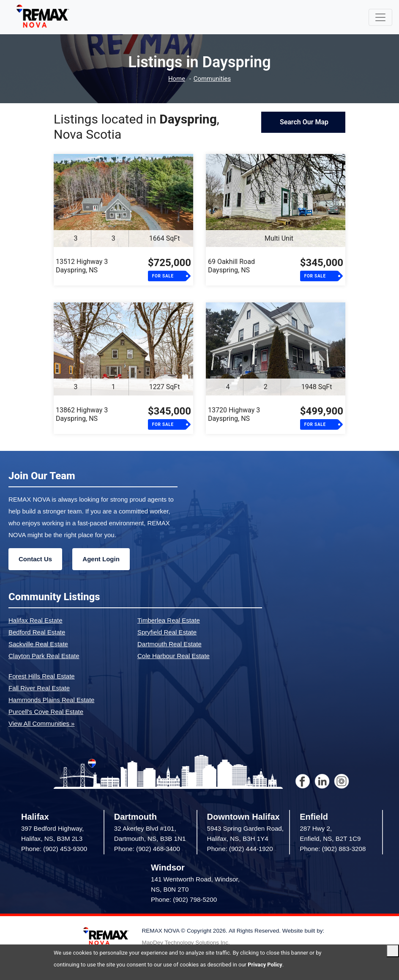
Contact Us (35, 559)
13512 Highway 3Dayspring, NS (82, 266)
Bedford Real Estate (37, 632)
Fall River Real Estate (39, 688)
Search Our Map (303, 122)
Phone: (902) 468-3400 (147, 849)
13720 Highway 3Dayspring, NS (234, 414)
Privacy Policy (265, 965)
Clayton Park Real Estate (44, 656)
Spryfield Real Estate (167, 632)
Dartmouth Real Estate (169, 644)
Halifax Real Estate (36, 620)
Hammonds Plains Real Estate (51, 700)
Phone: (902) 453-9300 (54, 849)
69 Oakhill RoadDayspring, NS (231, 266)
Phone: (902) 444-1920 (240, 849)
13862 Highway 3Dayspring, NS (82, 414)
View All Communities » (41, 723)
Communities (212, 79)
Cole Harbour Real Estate (174, 656)
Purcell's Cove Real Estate (46, 712)
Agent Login (101, 559)
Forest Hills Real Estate (42, 676)
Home (176, 79)
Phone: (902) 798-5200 (184, 899)
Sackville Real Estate (38, 644)
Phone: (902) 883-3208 (333, 849)
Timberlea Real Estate (169, 620)
